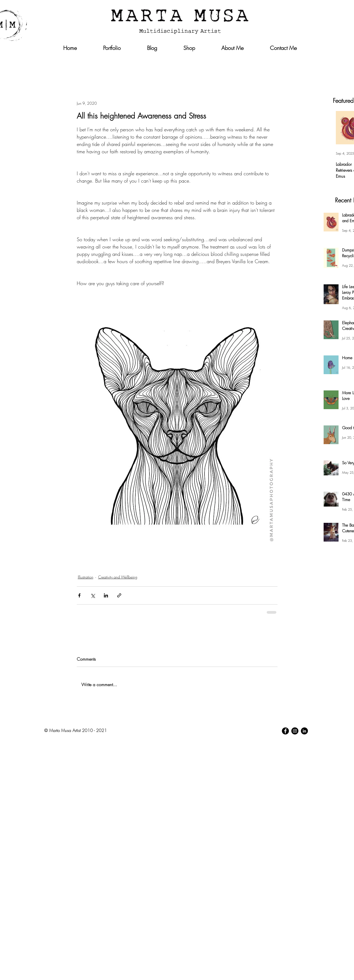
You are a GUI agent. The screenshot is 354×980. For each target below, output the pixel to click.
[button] (298, 59)
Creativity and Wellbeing (118, 577)
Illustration (86, 577)
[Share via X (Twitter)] (93, 595)
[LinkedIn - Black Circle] (304, 731)
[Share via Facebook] (79, 595)
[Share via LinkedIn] (106, 595)
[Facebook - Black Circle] (285, 731)
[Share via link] (119, 595)
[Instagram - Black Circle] (295, 731)
